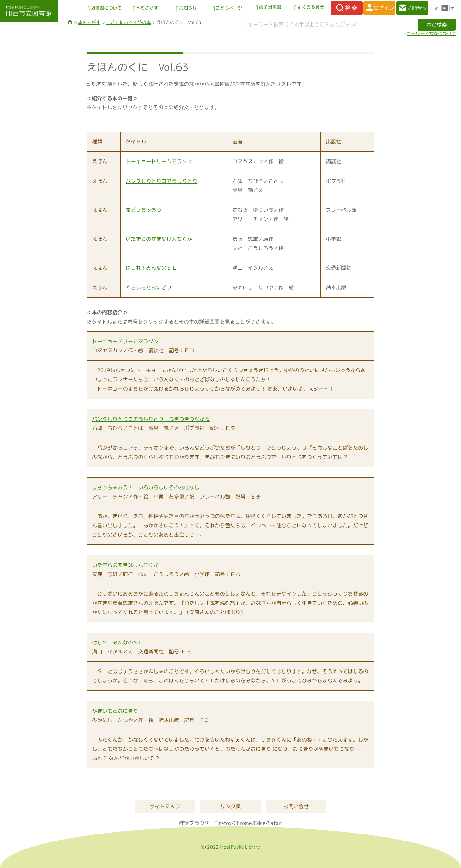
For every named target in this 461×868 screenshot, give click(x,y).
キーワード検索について (431, 33)
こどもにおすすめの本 (129, 22)
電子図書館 (270, 7)
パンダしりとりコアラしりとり (161, 181)
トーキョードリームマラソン (159, 161)
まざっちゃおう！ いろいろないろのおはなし (146, 487)
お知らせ (188, 8)
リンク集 (231, 806)
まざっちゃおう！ (146, 210)
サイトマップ (165, 806)
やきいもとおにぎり (149, 287)
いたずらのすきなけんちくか (159, 239)
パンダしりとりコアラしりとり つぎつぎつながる (151, 419)
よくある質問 (311, 7)
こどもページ (229, 8)
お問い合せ (296, 806)
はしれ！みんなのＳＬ (151, 268)
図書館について (106, 8)
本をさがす (147, 8)
